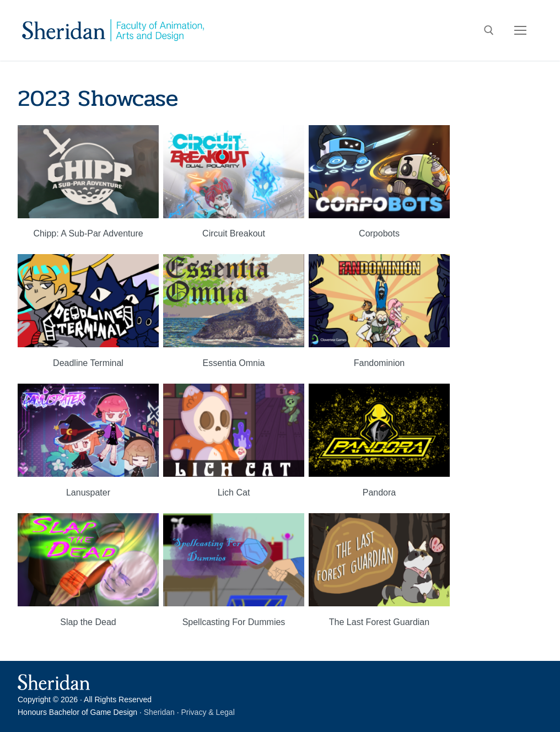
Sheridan (159, 712)
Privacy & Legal (208, 712)
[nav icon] (520, 30)
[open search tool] (489, 30)
